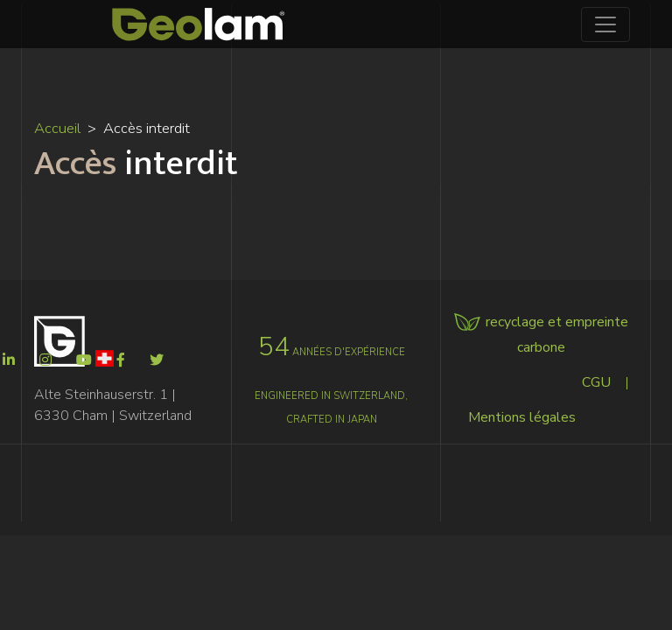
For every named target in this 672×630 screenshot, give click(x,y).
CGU (596, 382)
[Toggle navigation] (605, 24)
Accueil (57, 128)
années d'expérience (332, 352)
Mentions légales (522, 417)
